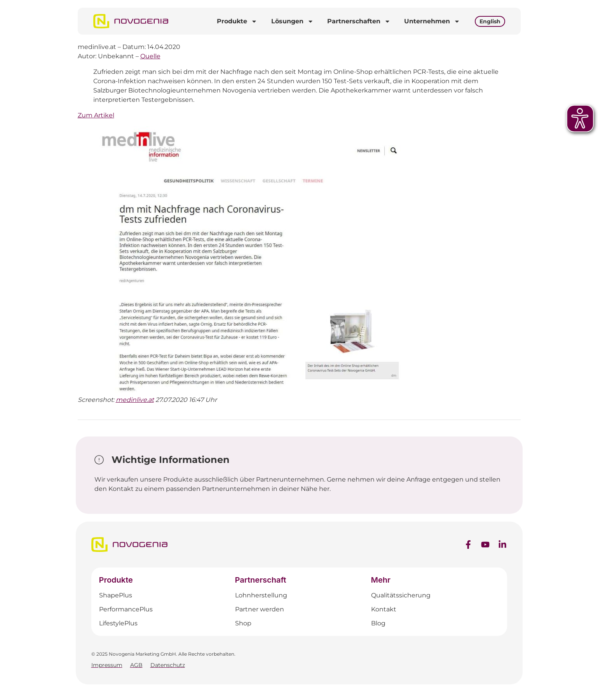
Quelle (150, 56)
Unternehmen (432, 21)
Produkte (237, 21)
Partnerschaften (359, 21)
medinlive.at (135, 400)
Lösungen (292, 21)
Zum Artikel (96, 115)
